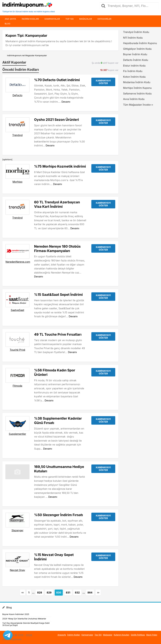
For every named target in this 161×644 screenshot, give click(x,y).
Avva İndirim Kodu (134, 99)
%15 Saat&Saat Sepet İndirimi (58, 295)
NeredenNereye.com (18, 262)
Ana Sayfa (10, 19)
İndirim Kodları (74, 635)
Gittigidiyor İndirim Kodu (137, 49)
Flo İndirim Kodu (133, 71)
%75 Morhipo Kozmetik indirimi (60, 166)
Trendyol (17, 135)
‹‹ (23, 593)
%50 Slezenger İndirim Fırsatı (58, 515)
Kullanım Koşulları (122, 635)
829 (49, 593)
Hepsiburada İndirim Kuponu (140, 43)
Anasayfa (62, 635)
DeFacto (18, 95)
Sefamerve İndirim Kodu (137, 94)
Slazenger (17, 530)
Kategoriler (104, 19)
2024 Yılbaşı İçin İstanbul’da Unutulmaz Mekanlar (24, 619)
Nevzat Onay (17, 570)
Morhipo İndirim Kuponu (137, 88)
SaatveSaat (17, 310)
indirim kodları (30, 19)
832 (77, 593)
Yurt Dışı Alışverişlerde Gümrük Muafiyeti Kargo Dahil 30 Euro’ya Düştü (26, 624)
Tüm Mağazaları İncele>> (138, 105)
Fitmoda (18, 386)
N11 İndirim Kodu (133, 38)
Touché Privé (18, 350)
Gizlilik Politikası (138, 635)
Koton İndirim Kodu (134, 77)
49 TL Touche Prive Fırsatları (58, 334)
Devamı (66, 102)
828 (40, 593)
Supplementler (17, 434)
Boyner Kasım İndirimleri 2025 (16, 614)
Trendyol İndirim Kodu (136, 32)
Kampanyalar (52, 19)
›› (98, 593)
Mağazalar (86, 19)
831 (68, 593)
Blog (7, 24)
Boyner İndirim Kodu (135, 54)
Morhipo (17, 182)
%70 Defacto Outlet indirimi (57, 80)
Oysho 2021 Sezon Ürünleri (57, 120)
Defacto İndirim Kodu (136, 60)
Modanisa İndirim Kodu (137, 82)
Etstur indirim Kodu (134, 66)
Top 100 (69, 19)
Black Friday (152, 635)
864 (90, 593)
